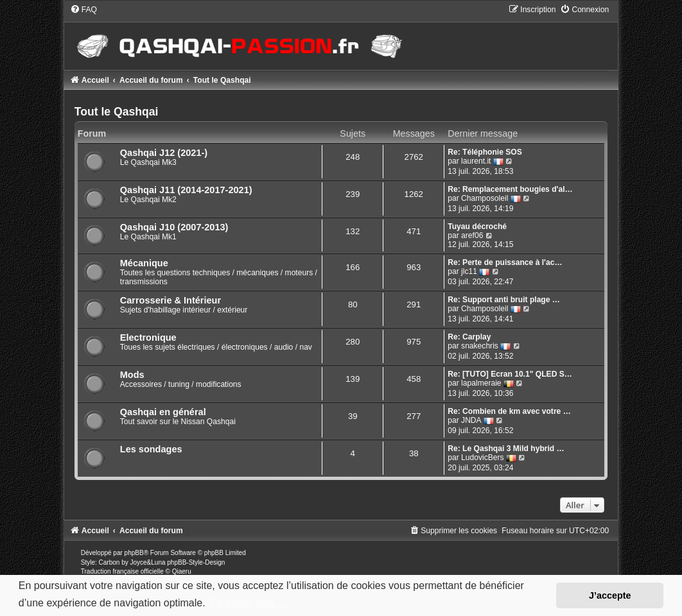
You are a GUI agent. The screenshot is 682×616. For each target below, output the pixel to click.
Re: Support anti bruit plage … (504, 300)
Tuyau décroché (477, 227)
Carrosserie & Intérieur (170, 300)
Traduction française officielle (122, 571)
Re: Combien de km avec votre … (509, 411)
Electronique (148, 338)
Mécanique (144, 263)
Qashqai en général (163, 412)
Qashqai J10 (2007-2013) (174, 227)
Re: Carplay (469, 337)
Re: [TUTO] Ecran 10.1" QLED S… (510, 374)
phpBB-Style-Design (196, 562)
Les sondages (151, 449)
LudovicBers (483, 458)
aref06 (472, 235)
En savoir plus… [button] (248, 603)
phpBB (134, 553)
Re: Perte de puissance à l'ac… (505, 262)
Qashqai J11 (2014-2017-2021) (186, 190)
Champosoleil (485, 198)
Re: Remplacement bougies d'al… (510, 189)
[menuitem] (83, 10)
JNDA (471, 420)
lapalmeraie (481, 383)
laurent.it (476, 161)
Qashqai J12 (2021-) (164, 153)
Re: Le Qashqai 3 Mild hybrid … (506, 449)
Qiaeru (182, 571)
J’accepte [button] (610, 595)
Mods (132, 375)
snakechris (480, 346)
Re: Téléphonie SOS (485, 152)
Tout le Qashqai (117, 112)
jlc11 (469, 271)
